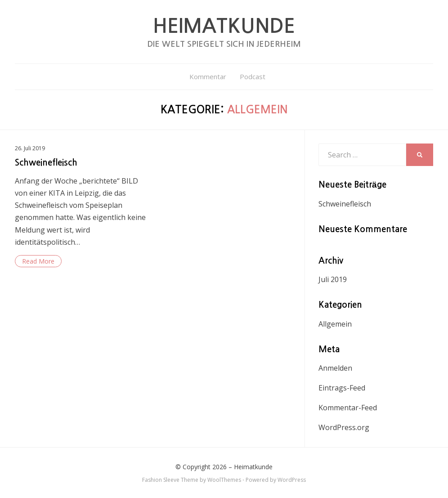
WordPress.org (344, 427)
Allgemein (335, 324)
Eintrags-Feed (342, 388)
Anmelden (335, 368)
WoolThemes (224, 480)
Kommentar (208, 76)
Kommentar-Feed (348, 408)
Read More (38, 261)
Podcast (253, 76)
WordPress (292, 480)
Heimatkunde (224, 26)
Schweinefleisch (46, 163)
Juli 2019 (333, 279)
